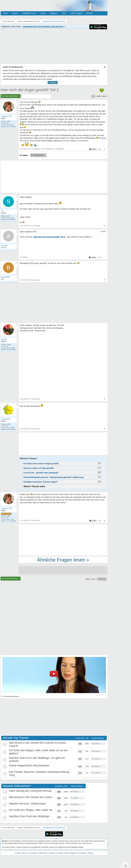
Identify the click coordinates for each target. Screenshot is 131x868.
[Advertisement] (63, 540)
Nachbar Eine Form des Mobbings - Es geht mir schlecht (42, 816)
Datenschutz (43, 853)
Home (5, 13)
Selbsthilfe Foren (29, 13)
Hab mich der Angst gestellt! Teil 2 (30, 90)
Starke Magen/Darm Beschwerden (29, 765)
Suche (43, 13)
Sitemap (90, 853)
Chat (64, 13)
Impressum (33, 853)
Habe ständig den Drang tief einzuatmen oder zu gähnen (42, 791)
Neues (15, 13)
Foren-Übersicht (8, 828)
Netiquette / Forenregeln (77, 853)
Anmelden (101, 17)
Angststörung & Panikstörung (54, 828)
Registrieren (88, 17)
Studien (90, 13)
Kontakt (18, 853)
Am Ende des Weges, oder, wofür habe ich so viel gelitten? (44, 810)
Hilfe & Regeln (76, 13)
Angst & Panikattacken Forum (29, 828)
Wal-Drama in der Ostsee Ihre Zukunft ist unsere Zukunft (42, 797)
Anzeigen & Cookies (56, 853)
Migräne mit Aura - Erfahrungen (27, 804)
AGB (66, 853)
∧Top (125, 865)
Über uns (25, 853)
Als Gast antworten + (11, 96)
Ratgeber (54, 13)
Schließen (53, 83)
